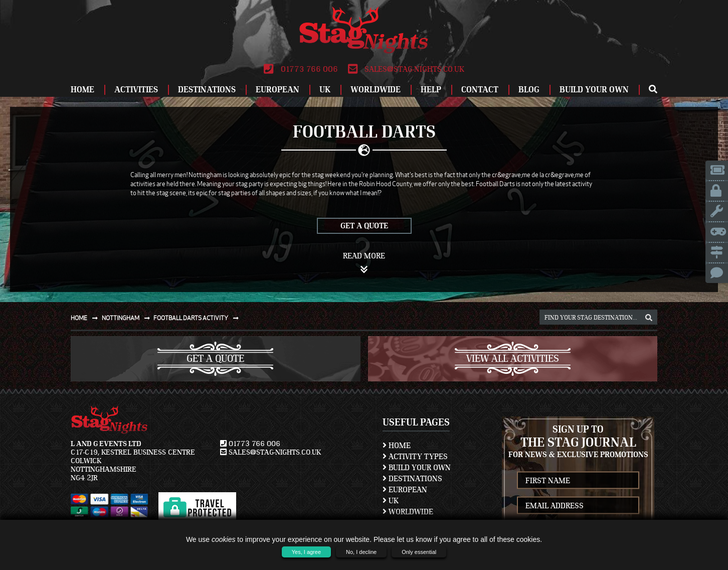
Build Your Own (594, 90)
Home (82, 90)
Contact (480, 90)
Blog (529, 90)
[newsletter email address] (578, 506)
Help (431, 90)
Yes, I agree (306, 552)
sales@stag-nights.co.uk (406, 69)
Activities (136, 90)
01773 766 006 (301, 69)
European (278, 90)
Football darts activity (198, 318)
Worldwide (376, 90)
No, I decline (361, 552)
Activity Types (415, 457)
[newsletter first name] (578, 480)
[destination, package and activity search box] (598, 317)
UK (325, 90)
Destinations (207, 90)
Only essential (419, 552)
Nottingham (128, 318)
